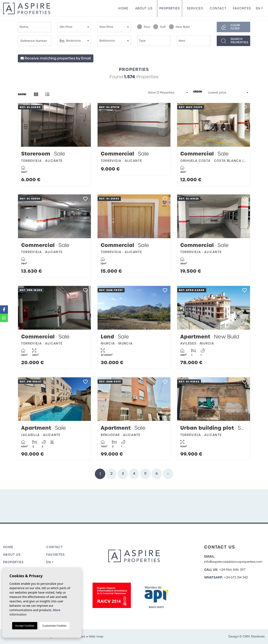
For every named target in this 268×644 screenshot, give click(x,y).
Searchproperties (239, 41)
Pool (144, 27)
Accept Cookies (25, 626)
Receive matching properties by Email (56, 58)
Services (195, 8)
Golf (159, 27)
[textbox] (36, 27)
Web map (96, 636)
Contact (218, 8)
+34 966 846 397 (232, 570)
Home (123, 8)
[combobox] (35, 27)
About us (144, 8)
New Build (179, 27)
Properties (170, 8)
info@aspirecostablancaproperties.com (233, 562)
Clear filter (235, 27)
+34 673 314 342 (236, 577)
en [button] (258, 8)
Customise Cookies (54, 626)
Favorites (242, 8)
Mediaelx (258, 636)
